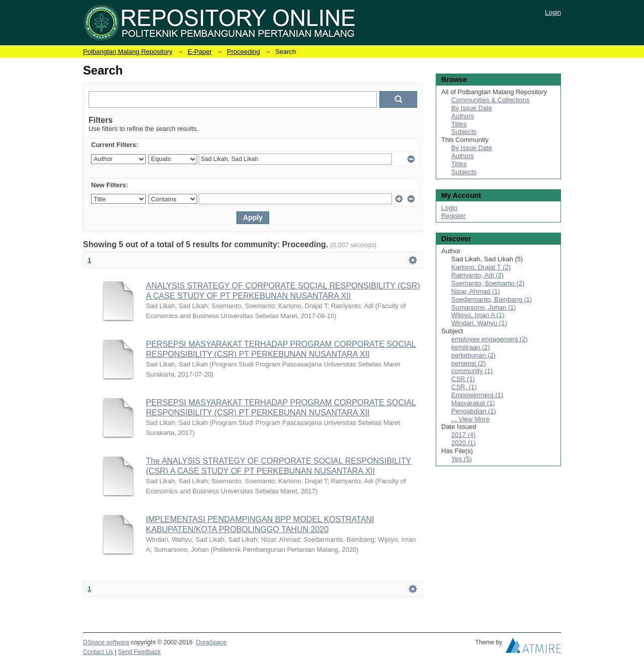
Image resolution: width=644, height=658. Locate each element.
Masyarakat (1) (473, 403)
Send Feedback (140, 652)
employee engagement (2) (490, 339)
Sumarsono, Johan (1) (484, 307)
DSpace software (106, 642)
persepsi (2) (469, 363)
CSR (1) (463, 379)
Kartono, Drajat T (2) (481, 267)
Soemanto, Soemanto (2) (488, 283)
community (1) (472, 371)
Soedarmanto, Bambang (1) (492, 299)
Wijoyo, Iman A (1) (478, 315)
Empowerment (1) (477, 395)
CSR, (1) (464, 387)
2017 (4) (463, 435)
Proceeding (244, 52)
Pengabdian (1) (474, 411)
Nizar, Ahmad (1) (476, 291)
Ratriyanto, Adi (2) (477, 275)
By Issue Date (472, 108)
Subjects (464, 132)
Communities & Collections (490, 100)
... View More (470, 419)
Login (553, 12)
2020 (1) (463, 443)
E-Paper (200, 52)
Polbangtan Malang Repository (128, 52)
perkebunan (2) (473, 355)
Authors (463, 116)
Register (453, 216)
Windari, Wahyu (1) (479, 323)
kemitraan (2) (471, 347)
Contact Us (98, 652)
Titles (459, 124)
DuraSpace (211, 642)
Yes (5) (462, 459)
